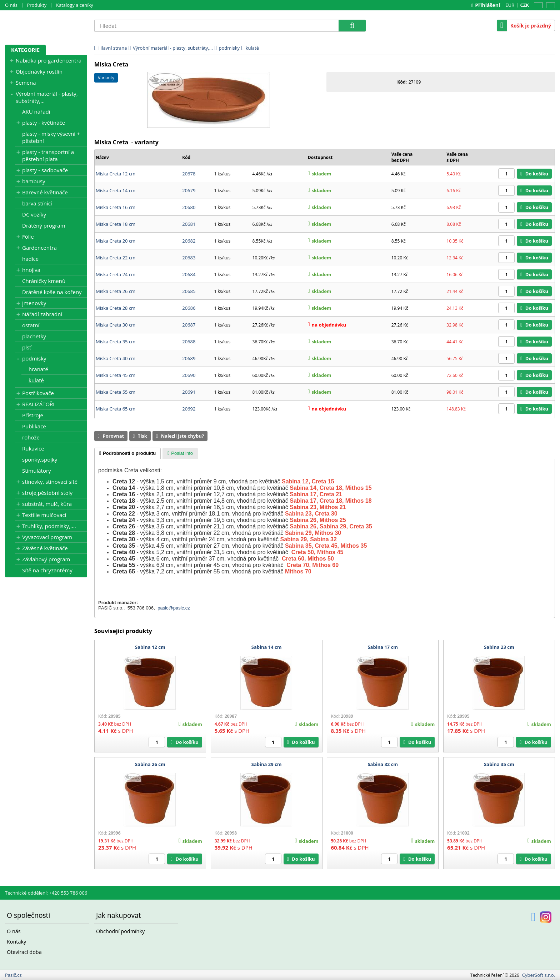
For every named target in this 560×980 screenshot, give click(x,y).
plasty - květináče (44, 123)
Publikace (34, 426)
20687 (189, 325)
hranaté (38, 369)
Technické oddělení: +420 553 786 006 (46, 893)
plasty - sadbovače (45, 170)
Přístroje (33, 415)
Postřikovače (38, 393)
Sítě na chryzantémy (47, 570)
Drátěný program (44, 225)
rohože (31, 437)
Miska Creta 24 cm (116, 274)
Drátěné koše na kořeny (52, 292)
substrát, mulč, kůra (47, 504)
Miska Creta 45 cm (116, 375)
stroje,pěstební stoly (47, 493)
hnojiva (31, 270)
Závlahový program (46, 559)
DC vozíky (34, 214)
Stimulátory (37, 471)
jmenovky (34, 303)
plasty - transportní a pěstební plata (48, 155)
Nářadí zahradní (42, 314)
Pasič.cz (46, 25)
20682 (189, 241)
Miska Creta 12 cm (116, 174)
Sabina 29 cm (267, 764)
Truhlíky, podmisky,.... (49, 526)
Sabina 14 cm (267, 647)
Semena (26, 83)
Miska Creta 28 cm (116, 308)
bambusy (34, 181)
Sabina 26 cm (150, 764)
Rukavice (33, 448)
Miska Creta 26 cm (116, 291)
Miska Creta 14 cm (116, 190)
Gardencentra (39, 248)
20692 (189, 409)
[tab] (127, 453)
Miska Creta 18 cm (116, 224)
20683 (189, 258)
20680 (189, 207)
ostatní (31, 325)
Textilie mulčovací (44, 515)
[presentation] (127, 453)
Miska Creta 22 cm (116, 258)
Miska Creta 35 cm (116, 342)
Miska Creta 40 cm (116, 358)
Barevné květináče (45, 192)
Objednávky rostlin (39, 71)
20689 (189, 358)
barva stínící (37, 203)
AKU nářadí (36, 111)
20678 (189, 174)
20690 (189, 375)
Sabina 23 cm (499, 647)
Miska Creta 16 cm (116, 207)
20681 (189, 224)
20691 (189, 392)
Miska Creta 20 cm (116, 241)
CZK (525, 5)
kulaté (36, 380)
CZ (537, 6)
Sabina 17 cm (383, 647)
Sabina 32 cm (383, 764)
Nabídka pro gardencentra (49, 60)
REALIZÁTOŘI (38, 404)
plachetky (34, 336)
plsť (27, 347)
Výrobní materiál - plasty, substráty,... (47, 97)
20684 (189, 274)
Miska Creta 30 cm (116, 325)
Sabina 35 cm (499, 764)
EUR (510, 5)
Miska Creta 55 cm (116, 392)
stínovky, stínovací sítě (50, 482)
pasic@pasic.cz (174, 608)
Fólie (28, 237)
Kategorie (25, 50)
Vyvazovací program (47, 537)
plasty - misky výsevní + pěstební (51, 137)
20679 (189, 190)
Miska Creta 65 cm (116, 409)
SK (549, 6)
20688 (189, 342)
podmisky (34, 358)
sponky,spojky (40, 459)
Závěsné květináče (45, 548)
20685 (189, 291)
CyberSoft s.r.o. (539, 975)
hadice (30, 259)
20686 (189, 308)
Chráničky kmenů (44, 281)
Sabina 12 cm (150, 647)
